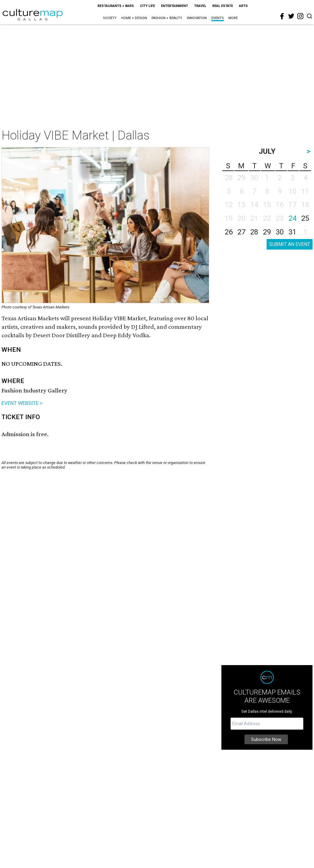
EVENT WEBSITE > (22, 403)
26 (229, 232)
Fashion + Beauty (167, 18)
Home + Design (134, 18)
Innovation (197, 18)
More (233, 18)
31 (292, 232)
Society (110, 18)
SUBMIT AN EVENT (290, 244)
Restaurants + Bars (116, 6)
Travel (200, 6)
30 (280, 232)
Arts (243, 6)
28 (254, 232)
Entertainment (174, 6)
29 (267, 232)
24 (292, 218)
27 (241, 232)
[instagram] (300, 16)
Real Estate (223, 6)
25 (305, 218)
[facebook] (282, 16)
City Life (147, 6)
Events (218, 18)
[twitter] (291, 16)
